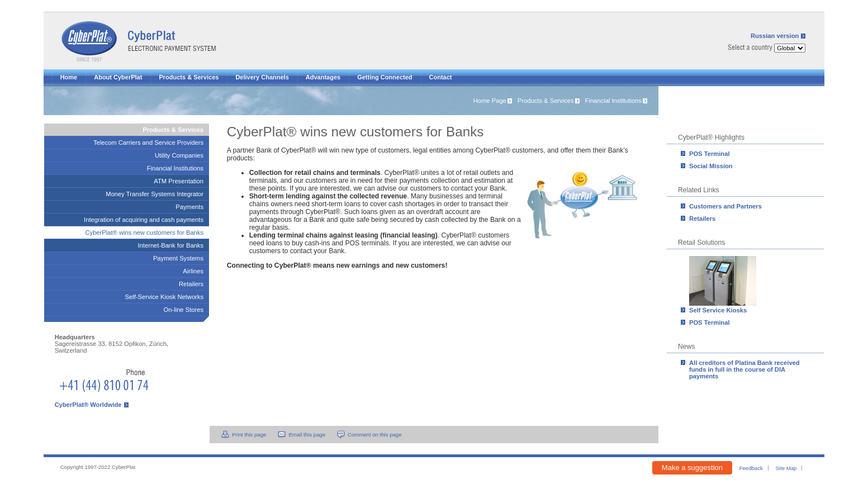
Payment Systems (178, 258)
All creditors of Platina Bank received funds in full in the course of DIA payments (744, 369)
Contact (441, 77)
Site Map (786, 468)
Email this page (307, 435)
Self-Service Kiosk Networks (165, 297)
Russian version (775, 36)
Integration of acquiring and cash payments (144, 220)
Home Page (490, 101)
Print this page (249, 435)
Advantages (323, 77)
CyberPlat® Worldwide (88, 405)
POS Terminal (710, 154)
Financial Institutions (613, 101)
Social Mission (711, 166)
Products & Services (189, 77)
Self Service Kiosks (718, 310)
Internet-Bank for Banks (171, 245)
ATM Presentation (179, 181)
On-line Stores (184, 310)
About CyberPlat (118, 77)
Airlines (193, 271)
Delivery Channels (262, 77)
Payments (189, 207)
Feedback (751, 468)
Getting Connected (385, 77)
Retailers (702, 219)
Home (69, 77)
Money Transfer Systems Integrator (155, 194)
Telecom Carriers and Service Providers (148, 143)
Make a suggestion (692, 468)
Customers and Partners (725, 206)
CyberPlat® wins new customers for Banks (144, 232)
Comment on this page (375, 435)
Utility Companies (179, 155)
